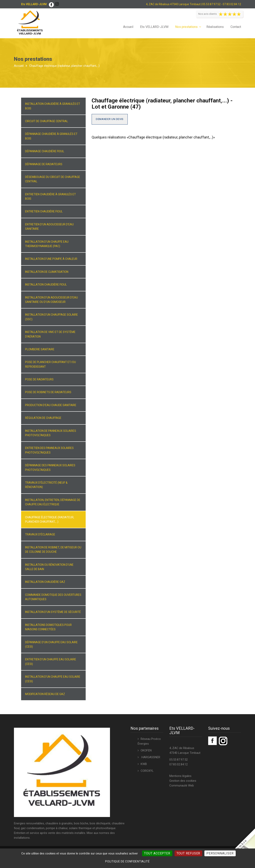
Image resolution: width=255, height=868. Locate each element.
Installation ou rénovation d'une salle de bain (49, 567)
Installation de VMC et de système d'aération (50, 334)
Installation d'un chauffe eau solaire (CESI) (53, 679)
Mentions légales (180, 776)
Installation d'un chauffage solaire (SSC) (51, 317)
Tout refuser (188, 853)
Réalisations (215, 27)
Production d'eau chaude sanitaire (51, 405)
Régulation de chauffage (43, 418)
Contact (236, 27)
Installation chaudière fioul (46, 285)
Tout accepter (157, 853)
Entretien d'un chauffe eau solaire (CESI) (51, 662)
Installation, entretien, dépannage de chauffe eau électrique (53, 502)
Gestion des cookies (183, 781)
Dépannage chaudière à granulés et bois (51, 136)
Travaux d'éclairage (40, 534)
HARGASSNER (150, 757)
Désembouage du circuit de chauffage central (53, 179)
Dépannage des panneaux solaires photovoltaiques (50, 467)
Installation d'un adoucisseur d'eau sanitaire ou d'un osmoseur (51, 300)
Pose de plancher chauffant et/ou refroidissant (51, 364)
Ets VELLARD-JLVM (154, 27)
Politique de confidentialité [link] (127, 861)
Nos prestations (186, 27)
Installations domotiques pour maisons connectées (48, 627)
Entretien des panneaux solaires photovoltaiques (49, 450)
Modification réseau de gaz (45, 694)
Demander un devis (110, 119)
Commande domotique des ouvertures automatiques (53, 597)
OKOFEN (146, 750)
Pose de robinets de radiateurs (48, 392)
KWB (144, 764)
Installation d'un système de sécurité (53, 612)
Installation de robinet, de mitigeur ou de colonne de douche (53, 550)
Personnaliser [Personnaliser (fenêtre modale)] (220, 853)
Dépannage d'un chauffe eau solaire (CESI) (51, 644)
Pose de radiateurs (39, 379)
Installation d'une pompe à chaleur (51, 259)
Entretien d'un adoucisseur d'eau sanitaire (49, 227)
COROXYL (147, 771)
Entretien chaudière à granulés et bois (51, 196)
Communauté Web (182, 786)
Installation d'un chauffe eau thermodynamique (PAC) (47, 244)
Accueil (128, 27)
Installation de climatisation (47, 272)
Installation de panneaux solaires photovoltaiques (51, 433)
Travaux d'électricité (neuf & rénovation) (46, 485)
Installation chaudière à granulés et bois (53, 106)
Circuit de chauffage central (47, 121)
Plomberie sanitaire (40, 349)
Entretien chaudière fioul (44, 211)
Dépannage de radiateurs (44, 164)
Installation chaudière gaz (45, 582)
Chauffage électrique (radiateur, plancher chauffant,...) (50, 519)
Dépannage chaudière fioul (45, 151)
